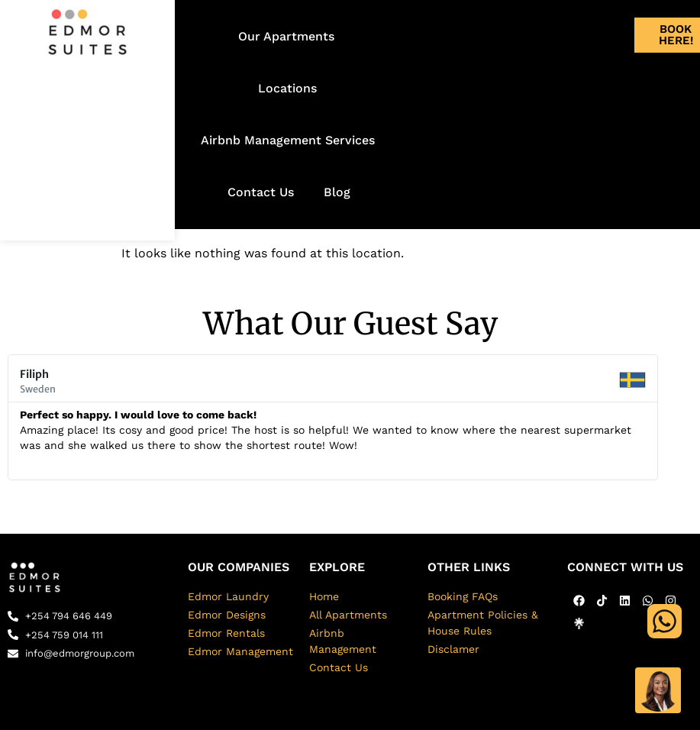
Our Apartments (286, 36)
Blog (337, 192)
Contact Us (261, 192)
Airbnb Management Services (288, 140)
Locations (287, 88)
